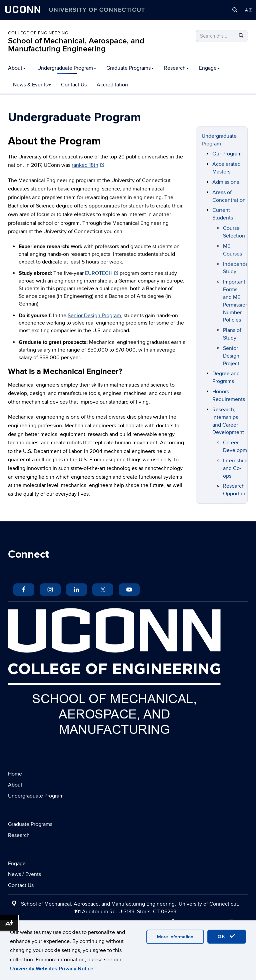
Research (176, 68)
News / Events (24, 874)
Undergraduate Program (67, 68)
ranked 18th (88, 165)
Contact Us (74, 85)
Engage (209, 68)
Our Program (227, 154)
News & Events (32, 85)
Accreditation (112, 85)
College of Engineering (38, 33)
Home (15, 774)
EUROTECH (102, 273)
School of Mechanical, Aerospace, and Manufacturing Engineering (76, 45)
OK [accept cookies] (227, 936)
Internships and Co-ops (236, 468)
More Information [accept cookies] (175, 937)
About (17, 68)
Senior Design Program (94, 316)
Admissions (226, 182)
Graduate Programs (130, 68)
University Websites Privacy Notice (52, 969)
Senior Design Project (231, 356)
